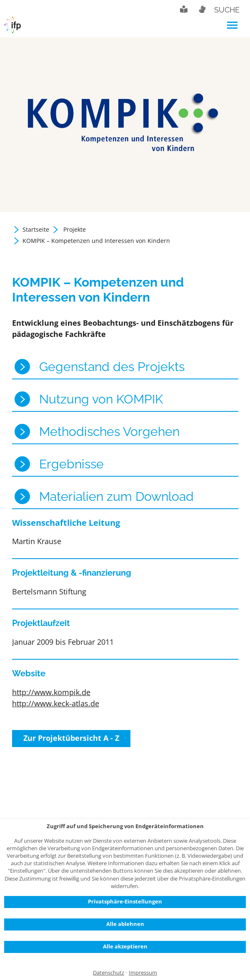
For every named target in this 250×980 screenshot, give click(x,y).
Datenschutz (109, 973)
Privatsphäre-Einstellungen (125, 901)
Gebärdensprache (202, 9)
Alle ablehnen (125, 924)
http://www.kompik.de (51, 692)
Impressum (143, 973)
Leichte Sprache (184, 9)
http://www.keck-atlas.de (56, 703)
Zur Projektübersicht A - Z (71, 738)
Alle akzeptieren (125, 946)
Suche (227, 10)
